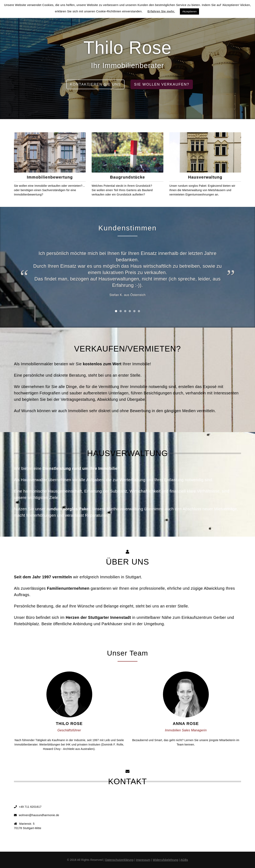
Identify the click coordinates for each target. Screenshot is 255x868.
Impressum (143, 860)
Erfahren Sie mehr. (161, 11)
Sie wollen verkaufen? (162, 84)
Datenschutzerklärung (119, 860)
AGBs (184, 860)
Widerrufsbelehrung (166, 860)
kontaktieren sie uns (95, 84)
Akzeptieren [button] (189, 11)
